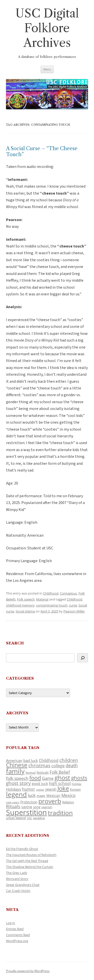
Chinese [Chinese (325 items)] (17, 765)
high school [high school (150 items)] (60, 783)
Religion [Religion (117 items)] (68, 802)
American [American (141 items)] (14, 760)
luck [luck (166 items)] (32, 795)
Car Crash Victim (18, 891)
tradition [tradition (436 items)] (60, 813)
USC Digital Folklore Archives (47, 28)
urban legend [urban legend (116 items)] (16, 818)
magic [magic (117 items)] (41, 796)
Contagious (68, 593)
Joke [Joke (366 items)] (63, 788)
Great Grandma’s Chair (23, 885)
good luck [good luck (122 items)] (40, 784)
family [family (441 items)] (15, 771)
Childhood (51, 593)
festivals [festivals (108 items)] (43, 772)
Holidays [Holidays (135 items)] (14, 789)
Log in (11, 923)
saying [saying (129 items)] (27, 807)
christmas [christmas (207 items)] (39, 765)
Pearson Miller (74, 611)
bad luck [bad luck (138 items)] (31, 760)
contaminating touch (52, 605)
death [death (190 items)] (72, 765)
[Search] (83, 658)
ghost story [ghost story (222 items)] (18, 783)
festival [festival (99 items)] (31, 772)
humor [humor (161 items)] (29, 789)
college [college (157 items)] (58, 766)
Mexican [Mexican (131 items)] (53, 796)
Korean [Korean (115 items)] (75, 789)
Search (15, 643)
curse (73, 605)
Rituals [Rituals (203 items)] (13, 806)
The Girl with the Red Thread (27, 861)
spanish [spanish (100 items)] (47, 807)
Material (42, 599)
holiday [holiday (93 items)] (77, 784)
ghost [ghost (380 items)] (62, 778)
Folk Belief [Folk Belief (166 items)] (60, 772)
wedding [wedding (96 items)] (39, 818)
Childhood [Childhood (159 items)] (49, 760)
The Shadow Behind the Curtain (30, 867)
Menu (47, 69)
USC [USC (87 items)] (29, 818)
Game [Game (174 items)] (48, 778)
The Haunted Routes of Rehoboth (31, 855)
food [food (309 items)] (35, 778)
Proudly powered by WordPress (28, 971)
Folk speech (26, 599)
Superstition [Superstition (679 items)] (26, 812)
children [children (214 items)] (69, 760)
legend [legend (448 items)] (16, 794)
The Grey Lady (17, 873)
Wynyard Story (17, 879)
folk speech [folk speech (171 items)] (17, 778)
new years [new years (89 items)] (13, 802)
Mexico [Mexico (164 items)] (68, 795)
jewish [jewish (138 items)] (51, 789)
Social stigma (25, 611)
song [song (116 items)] (37, 807)
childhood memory (20, 605)
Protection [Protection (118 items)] (29, 802)
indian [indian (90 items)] (40, 790)
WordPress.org (17, 941)
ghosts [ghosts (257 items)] (79, 778)
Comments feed (18, 935)
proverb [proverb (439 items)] (50, 801)
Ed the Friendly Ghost (22, 849)
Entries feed (15, 929)
